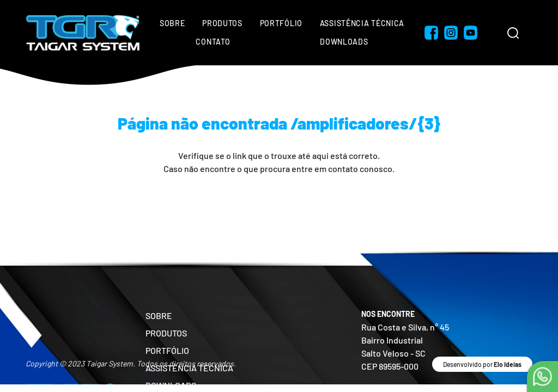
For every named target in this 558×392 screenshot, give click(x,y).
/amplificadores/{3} (366, 123)
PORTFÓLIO (167, 350)
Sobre (172, 23)
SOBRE (159, 316)
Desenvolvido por (482, 364)
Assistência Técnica (362, 23)
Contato (213, 42)
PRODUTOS (166, 333)
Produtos (222, 23)
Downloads (344, 42)
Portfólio (281, 23)
